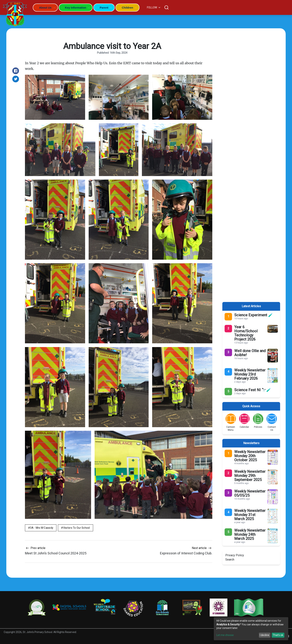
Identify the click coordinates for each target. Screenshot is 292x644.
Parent (104, 8)
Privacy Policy (235, 555)
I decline (265, 635)
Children (127, 8)
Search (230, 560)
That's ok (278, 635)
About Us (45, 8)
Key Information (76, 8)
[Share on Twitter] (16, 79)
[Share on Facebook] (16, 71)
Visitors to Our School (77, 528)
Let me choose (225, 635)
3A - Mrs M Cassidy (42, 528)
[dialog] (251, 629)
